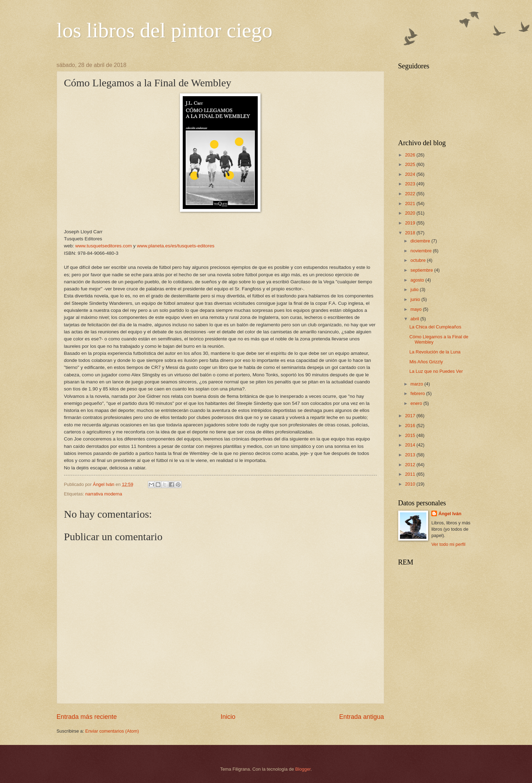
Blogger (303, 769)
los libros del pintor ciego (165, 30)
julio (415, 289)
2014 (411, 445)
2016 (411, 426)
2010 (411, 484)
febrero (418, 393)
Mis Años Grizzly (426, 362)
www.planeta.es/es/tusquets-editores (176, 246)
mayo (417, 309)
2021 (411, 204)
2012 (411, 465)
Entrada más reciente (87, 717)
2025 (411, 164)
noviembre (422, 251)
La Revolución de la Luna (435, 352)
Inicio (228, 717)
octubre (419, 260)
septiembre (422, 270)
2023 (411, 184)
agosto (418, 280)
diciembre (421, 241)
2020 (411, 213)
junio (416, 299)
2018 (411, 233)
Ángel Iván (450, 514)
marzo (417, 384)
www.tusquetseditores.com (104, 246)
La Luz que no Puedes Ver (436, 371)
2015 (411, 435)
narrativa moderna (104, 494)
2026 (411, 155)
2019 (411, 223)
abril (415, 319)
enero (417, 403)
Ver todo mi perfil (448, 544)
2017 (411, 416)
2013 (411, 455)
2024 (411, 174)
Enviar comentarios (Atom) (112, 731)
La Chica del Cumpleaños (435, 327)
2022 (411, 194)
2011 (411, 474)
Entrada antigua (361, 717)
